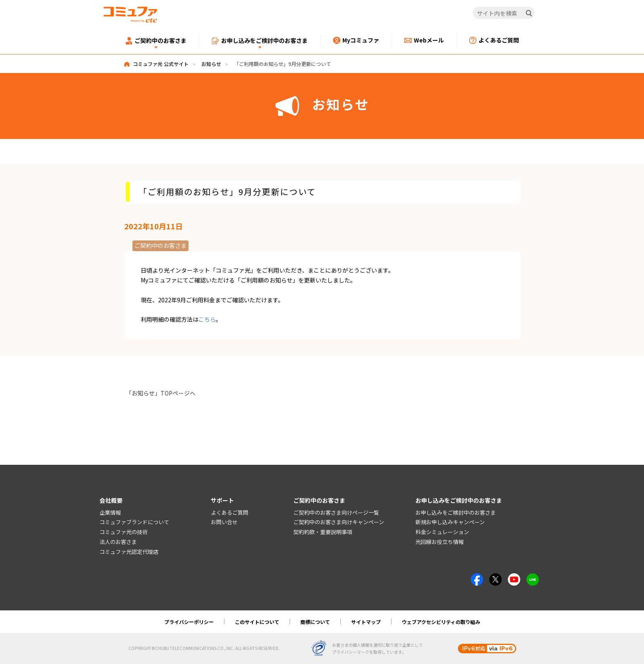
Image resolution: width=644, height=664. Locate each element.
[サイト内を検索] (504, 13)
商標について (315, 622)
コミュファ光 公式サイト (161, 64)
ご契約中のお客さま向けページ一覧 (336, 512)
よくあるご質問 (230, 512)
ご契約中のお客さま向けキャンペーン (339, 522)
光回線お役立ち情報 (440, 542)
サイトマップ (366, 622)
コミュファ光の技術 (124, 532)
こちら (207, 319)
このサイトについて (257, 622)
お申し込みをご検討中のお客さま (456, 512)
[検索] (529, 13)
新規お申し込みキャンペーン (450, 522)
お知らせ (211, 64)
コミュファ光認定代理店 (129, 552)
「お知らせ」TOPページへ (161, 393)
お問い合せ (224, 522)
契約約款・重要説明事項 (323, 532)
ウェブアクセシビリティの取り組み (441, 622)
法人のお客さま (118, 542)
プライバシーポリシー (189, 622)
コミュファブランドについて (134, 522)
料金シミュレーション (442, 532)
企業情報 (110, 512)
